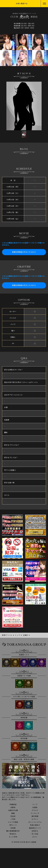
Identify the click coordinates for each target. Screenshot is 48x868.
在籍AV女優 (13, 810)
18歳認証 (13, 805)
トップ (35, 805)
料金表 (13, 816)
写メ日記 (35, 834)
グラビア (35, 810)
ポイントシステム (35, 822)
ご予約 (13, 819)
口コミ (35, 837)
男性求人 (13, 834)
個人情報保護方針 (13, 831)
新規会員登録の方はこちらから (24, 252)
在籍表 (35, 807)
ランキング (35, 813)
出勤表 (13, 807)
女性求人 (35, 831)
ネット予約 (13, 837)
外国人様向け (35, 825)
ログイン (35, 819)
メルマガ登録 (13, 822)
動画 (13, 813)
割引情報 (35, 816)
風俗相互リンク (35, 828)
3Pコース (13, 825)
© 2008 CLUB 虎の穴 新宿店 (24, 842)
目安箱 (13, 828)
